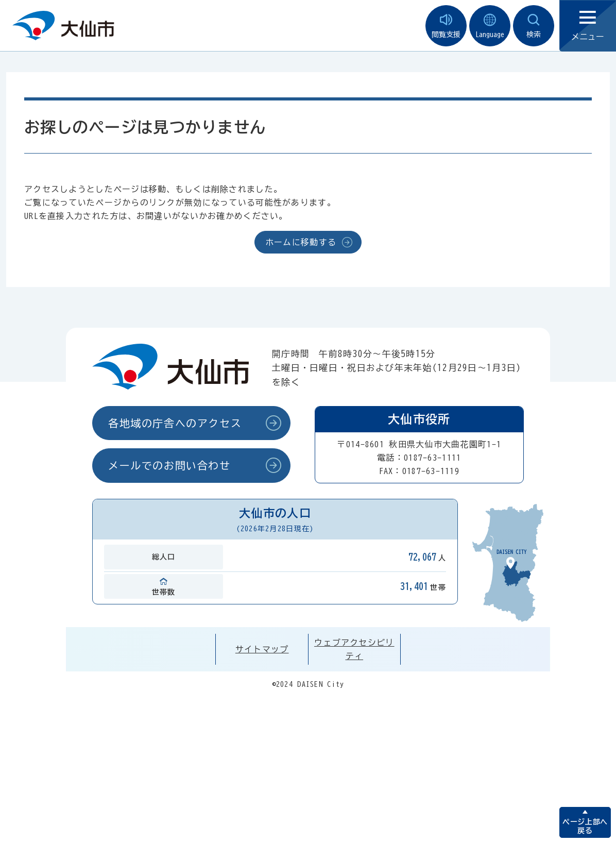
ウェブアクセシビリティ (354, 649)
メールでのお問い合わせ (169, 465)
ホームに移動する (301, 242)
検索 (534, 26)
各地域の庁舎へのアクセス (175, 423)
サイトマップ (262, 649)
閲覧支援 (446, 26)
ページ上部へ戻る (585, 826)
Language (490, 26)
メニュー (588, 26)
